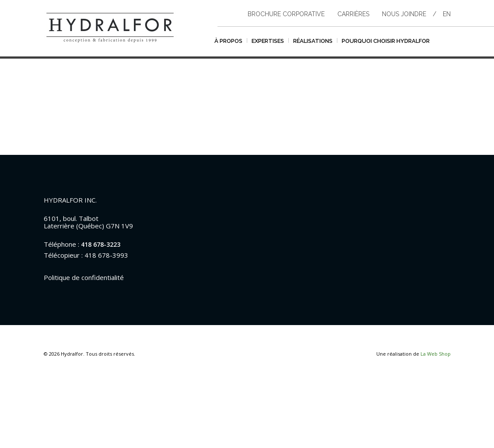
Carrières (353, 14)
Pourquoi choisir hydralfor (386, 41)
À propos (228, 41)
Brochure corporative (286, 14)
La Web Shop (436, 354)
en (447, 14)
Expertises (268, 41)
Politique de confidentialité (84, 277)
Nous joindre (404, 14)
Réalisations (313, 41)
